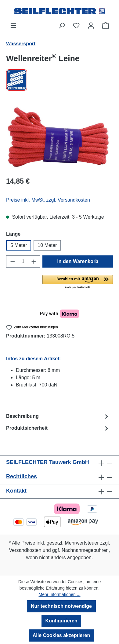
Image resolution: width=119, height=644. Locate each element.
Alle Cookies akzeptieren (61, 635)
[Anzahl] (23, 261)
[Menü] (13, 26)
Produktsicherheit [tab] (58, 428)
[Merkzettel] (76, 26)
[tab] (58, 416)
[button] (78, 282)
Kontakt (16, 491)
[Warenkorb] (106, 26)
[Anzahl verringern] (13, 261)
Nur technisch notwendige (61, 606)
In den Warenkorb (78, 261)
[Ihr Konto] (91, 26)
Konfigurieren (61, 621)
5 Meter (19, 245)
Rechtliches (22, 476)
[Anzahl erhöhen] (34, 261)
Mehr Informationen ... (60, 594)
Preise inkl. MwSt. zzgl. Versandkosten (48, 200)
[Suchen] (62, 26)
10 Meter (47, 245)
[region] (60, 137)
